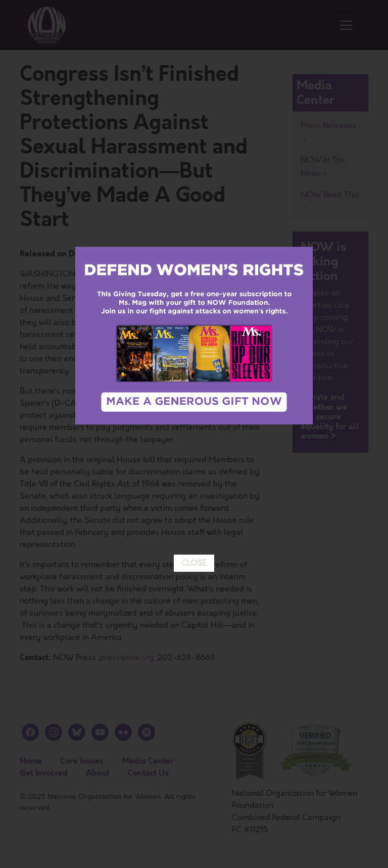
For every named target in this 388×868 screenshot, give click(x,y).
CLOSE (194, 426)
